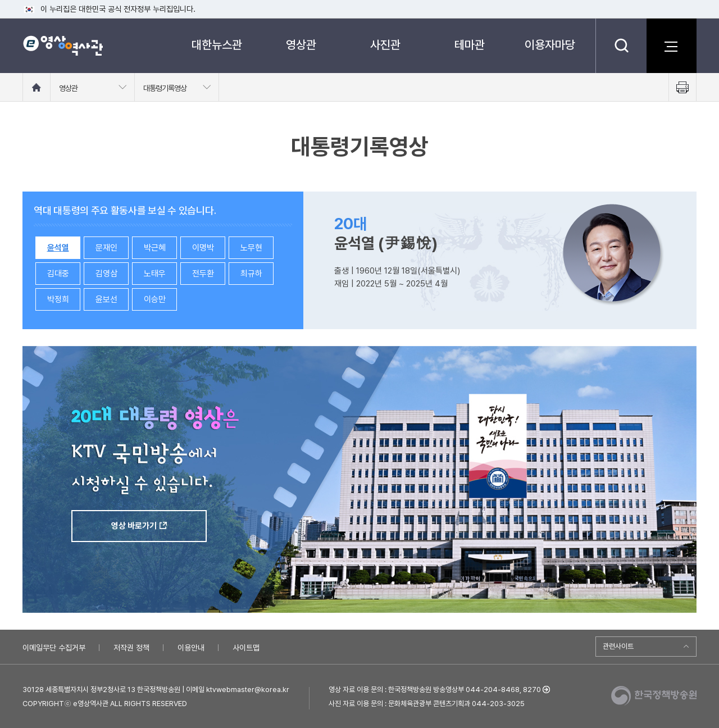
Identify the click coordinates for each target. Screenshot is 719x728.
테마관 (470, 45)
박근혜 (155, 248)
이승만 (155, 299)
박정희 (58, 299)
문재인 (106, 248)
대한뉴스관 (217, 45)
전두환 (203, 274)
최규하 (251, 274)
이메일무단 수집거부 (54, 648)
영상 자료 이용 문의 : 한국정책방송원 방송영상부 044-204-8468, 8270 (435, 690)
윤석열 (58, 248)
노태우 (155, 274)
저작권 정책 (131, 648)
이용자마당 (550, 45)
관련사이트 (618, 646)
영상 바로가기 (134, 526)
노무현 (251, 248)
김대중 (58, 274)
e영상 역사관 (63, 46)
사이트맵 (246, 648)
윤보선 (106, 299)
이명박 (203, 248)
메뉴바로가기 (0, 0)
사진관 (385, 45)
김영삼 (106, 274)
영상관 (301, 45)
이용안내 (191, 648)
